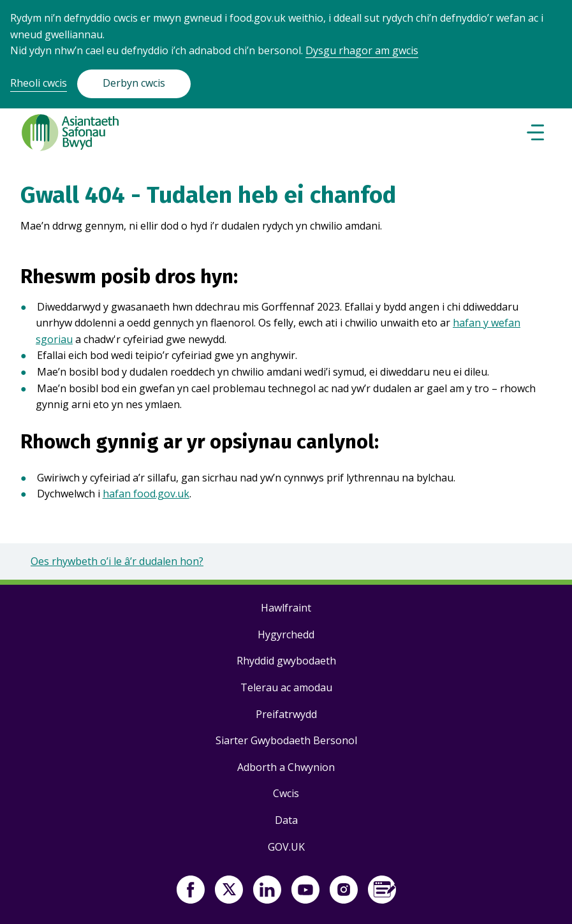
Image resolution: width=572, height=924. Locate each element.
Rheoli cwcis (39, 83)
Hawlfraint (286, 608)
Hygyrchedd (286, 634)
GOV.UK (286, 847)
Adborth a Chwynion (286, 767)
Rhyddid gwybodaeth (286, 661)
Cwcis (286, 793)
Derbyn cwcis (134, 83)
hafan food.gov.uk (146, 494)
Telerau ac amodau (286, 687)
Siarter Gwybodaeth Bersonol (286, 740)
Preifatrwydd (286, 714)
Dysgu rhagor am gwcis (362, 50)
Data (286, 820)
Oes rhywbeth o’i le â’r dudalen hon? (117, 561)
